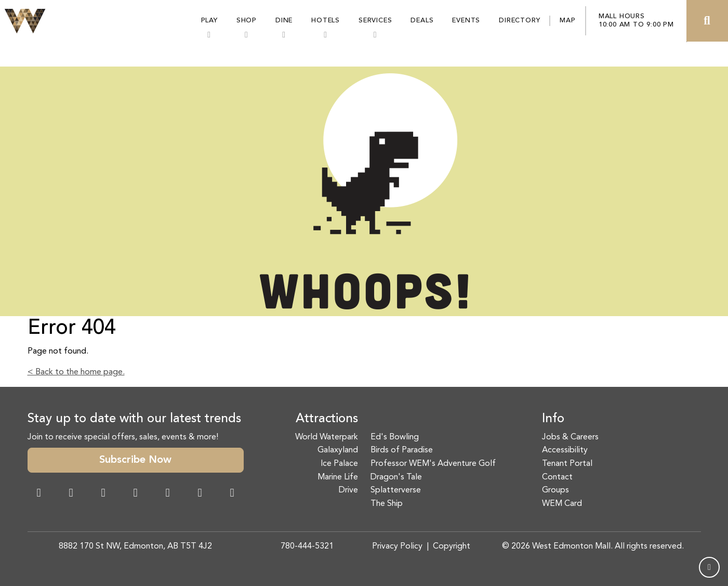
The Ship (387, 504)
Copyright (452, 546)
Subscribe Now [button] (135, 460)
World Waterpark (327, 437)
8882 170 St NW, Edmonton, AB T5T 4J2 (135, 546)
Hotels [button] (326, 21)
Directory (519, 21)
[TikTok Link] (200, 494)
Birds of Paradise (402, 450)
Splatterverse (396, 490)
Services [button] (375, 21)
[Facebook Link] (39, 494)
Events (466, 21)
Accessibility (565, 450)
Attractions (327, 419)
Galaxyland (338, 450)
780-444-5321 (307, 546)
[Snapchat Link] (103, 494)
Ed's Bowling (395, 437)
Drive (348, 490)
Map (567, 21)
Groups (555, 490)
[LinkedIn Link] (232, 494)
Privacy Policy (397, 546)
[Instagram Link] (71, 494)
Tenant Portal (567, 464)
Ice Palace (339, 464)
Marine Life (338, 477)
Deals (422, 21)
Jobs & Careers (570, 437)
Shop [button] (247, 21)
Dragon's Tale (396, 477)
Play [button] (209, 21)
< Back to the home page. (76, 372)
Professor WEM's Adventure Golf (433, 464)
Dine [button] (284, 21)
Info (553, 419)
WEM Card (562, 504)
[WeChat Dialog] (168, 494)
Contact (557, 477)
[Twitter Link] (136, 494)
